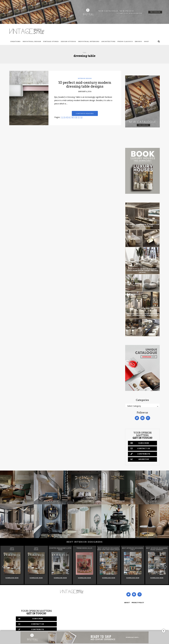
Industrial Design (32, 41)
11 (79, 118)
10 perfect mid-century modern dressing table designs (85, 84)
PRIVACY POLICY (138, 603)
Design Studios (68, 41)
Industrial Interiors (89, 41)
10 (76, 118)
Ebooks (138, 41)
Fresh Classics (125, 41)
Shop (146, 41)
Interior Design (85, 78)
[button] (166, 567)
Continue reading (85, 113)
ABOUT (127, 603)
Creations (15, 41)
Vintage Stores (51, 41)
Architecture (108, 41)
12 (81, 118)
